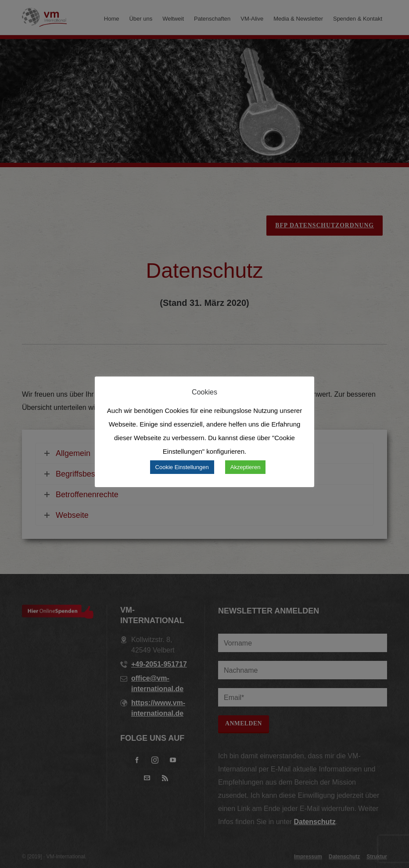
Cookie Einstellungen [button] (182, 467)
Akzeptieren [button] (246, 467)
